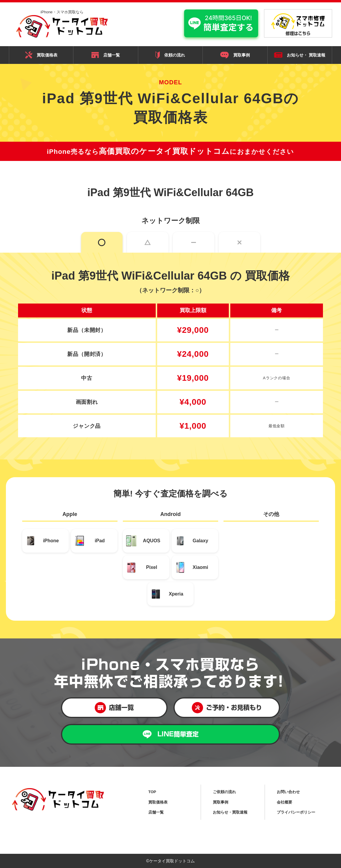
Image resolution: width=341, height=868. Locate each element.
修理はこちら (298, 24)
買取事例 (235, 55)
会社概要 (284, 802)
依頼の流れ (170, 55)
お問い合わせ (288, 792)
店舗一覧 (106, 55)
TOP (152, 792)
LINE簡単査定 (171, 734)
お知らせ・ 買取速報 (300, 55)
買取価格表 (41, 55)
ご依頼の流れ (224, 792)
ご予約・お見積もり (227, 708)
